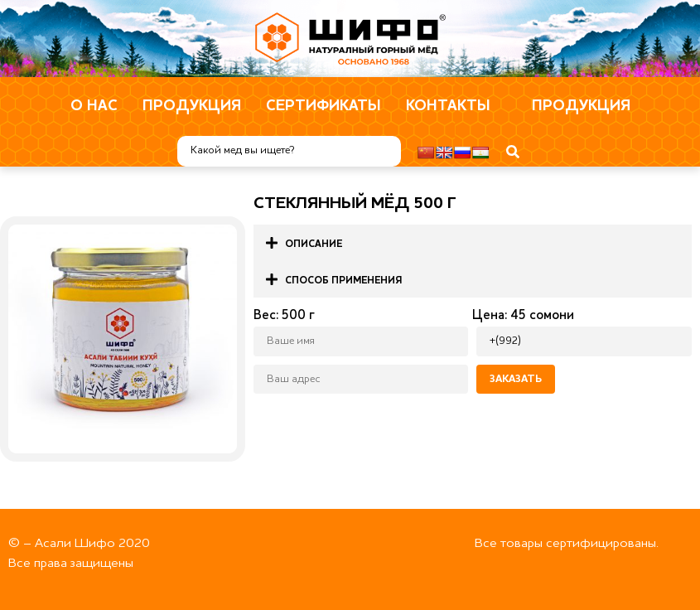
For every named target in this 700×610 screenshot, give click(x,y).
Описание (314, 244)
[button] (473, 243)
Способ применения (343, 281)
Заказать (516, 379)
